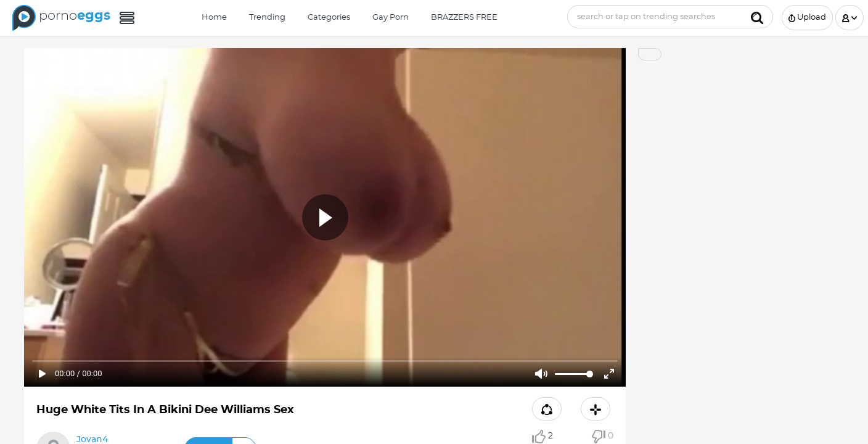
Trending (267, 18)
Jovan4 (92, 440)
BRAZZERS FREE (464, 18)
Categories (329, 18)
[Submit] (757, 17)
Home (214, 18)
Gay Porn (391, 18)
